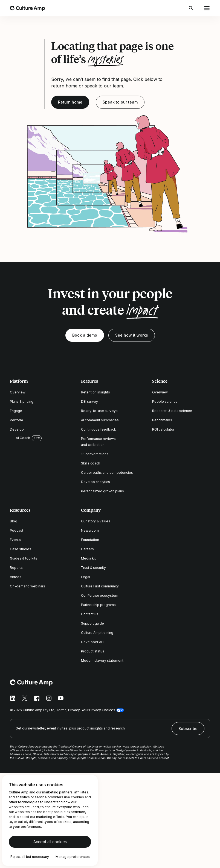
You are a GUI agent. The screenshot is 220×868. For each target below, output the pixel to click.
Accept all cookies (50, 842)
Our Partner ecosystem (100, 595)
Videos (16, 577)
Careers (87, 549)
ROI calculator (163, 429)
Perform (16, 420)
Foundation (90, 540)
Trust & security (93, 568)
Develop (17, 429)
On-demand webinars (27, 586)
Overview (18, 392)
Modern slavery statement (102, 660)
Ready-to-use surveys (99, 411)
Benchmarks (162, 420)
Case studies (21, 549)
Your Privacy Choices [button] (98, 710)
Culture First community (100, 586)
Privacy (74, 710)
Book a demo (85, 335)
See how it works (132, 335)
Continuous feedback (99, 429)
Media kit (88, 558)
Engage (16, 411)
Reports (16, 568)
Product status (93, 651)
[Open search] (192, 8)
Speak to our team (120, 102)
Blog (14, 521)
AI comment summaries (100, 420)
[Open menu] (207, 8)
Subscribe (188, 729)
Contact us (90, 614)
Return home (70, 102)
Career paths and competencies (107, 473)
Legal (86, 577)
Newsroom (90, 530)
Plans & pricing (22, 401)
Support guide (92, 623)
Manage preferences (73, 857)
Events (15, 540)
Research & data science (172, 411)
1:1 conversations (95, 454)
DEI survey (89, 401)
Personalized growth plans (102, 491)
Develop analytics (95, 482)
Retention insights (95, 392)
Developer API (93, 642)
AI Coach (20, 438)
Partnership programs (98, 605)
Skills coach (91, 463)
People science (165, 401)
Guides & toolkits (24, 558)
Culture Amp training (97, 633)
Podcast (17, 530)
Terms (61, 710)
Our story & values (96, 521)
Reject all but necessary (30, 857)
